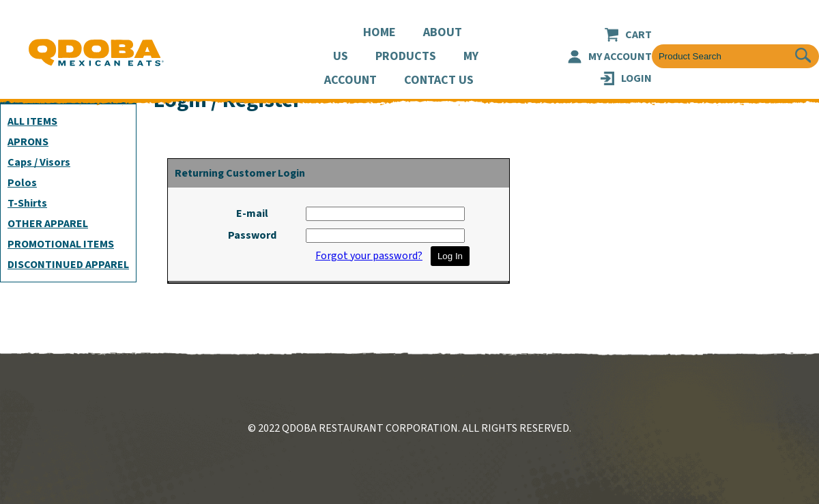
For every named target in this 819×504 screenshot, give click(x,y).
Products (406, 56)
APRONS (28, 142)
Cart (638, 35)
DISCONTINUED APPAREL (68, 265)
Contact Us (439, 80)
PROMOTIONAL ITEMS (61, 244)
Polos (22, 183)
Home (379, 32)
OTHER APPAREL (48, 224)
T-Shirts (27, 203)
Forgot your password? (369, 256)
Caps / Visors (39, 162)
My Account (620, 57)
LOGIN (636, 78)
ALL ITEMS (32, 121)
